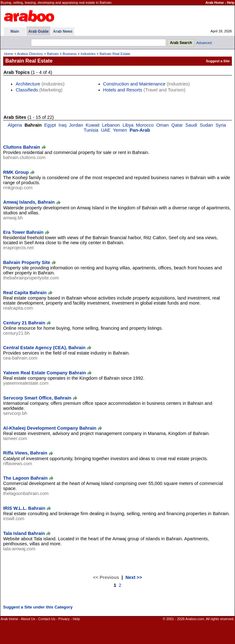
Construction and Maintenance (134, 84)
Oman (163, 125)
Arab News (63, 31)
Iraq (63, 125)
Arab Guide (38, 31)
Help (231, 3)
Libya (128, 125)
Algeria (15, 125)
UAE (106, 130)
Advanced (204, 43)
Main (15, 31)
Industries (88, 54)
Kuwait (93, 125)
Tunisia (91, 130)
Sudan (206, 125)
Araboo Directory (30, 54)
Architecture (28, 84)
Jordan (76, 125)
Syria (221, 125)
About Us (28, 619)
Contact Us (47, 619)
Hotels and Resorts (123, 90)
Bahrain (53, 54)
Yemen (120, 130)
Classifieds (27, 90)
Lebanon (111, 125)
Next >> (134, 577)
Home (9, 54)
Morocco (145, 125)
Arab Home (215, 3)
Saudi (191, 125)
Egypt (50, 125)
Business (70, 54)
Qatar (177, 125)
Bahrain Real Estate (115, 54)
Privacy (64, 619)
